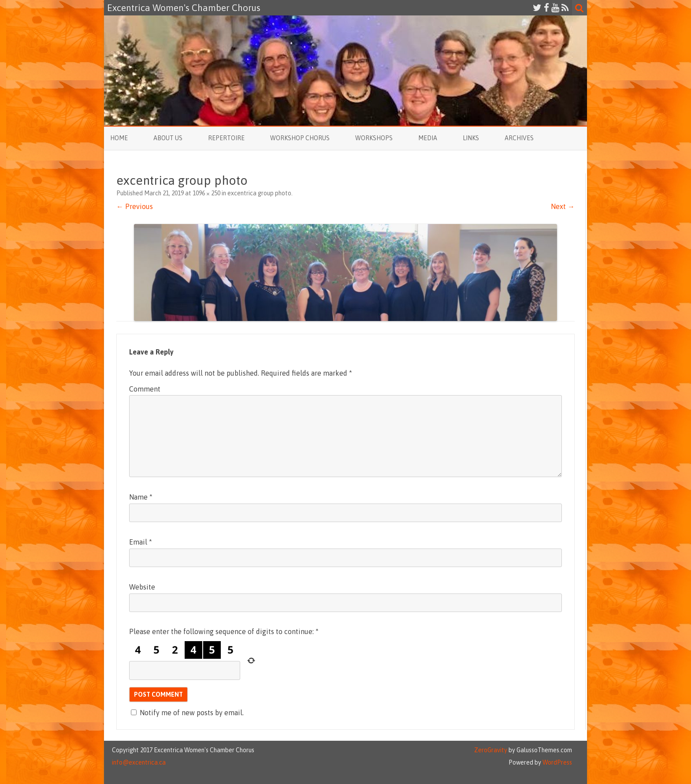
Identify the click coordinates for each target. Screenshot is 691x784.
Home (119, 138)
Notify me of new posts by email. (192, 713)
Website (142, 587)
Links (471, 138)
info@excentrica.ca (139, 762)
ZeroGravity (491, 750)
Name (141, 497)
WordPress (557, 762)
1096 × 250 (206, 193)
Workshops (374, 138)
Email (141, 542)
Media (428, 138)
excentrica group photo (259, 193)
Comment (145, 389)
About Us (168, 138)
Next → (563, 206)
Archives (519, 138)
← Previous (135, 206)
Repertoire (226, 138)
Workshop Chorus (300, 138)
